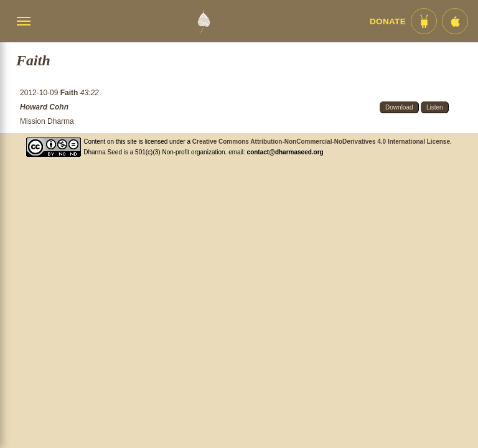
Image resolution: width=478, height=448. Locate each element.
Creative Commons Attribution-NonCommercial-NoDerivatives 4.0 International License (321, 142)
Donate (388, 21)
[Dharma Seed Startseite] (204, 21)
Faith (70, 93)
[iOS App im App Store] (455, 21)
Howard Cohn (44, 107)
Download (399, 107)
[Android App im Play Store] (424, 21)
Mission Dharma (47, 121)
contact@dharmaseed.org (285, 152)
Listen (435, 107)
